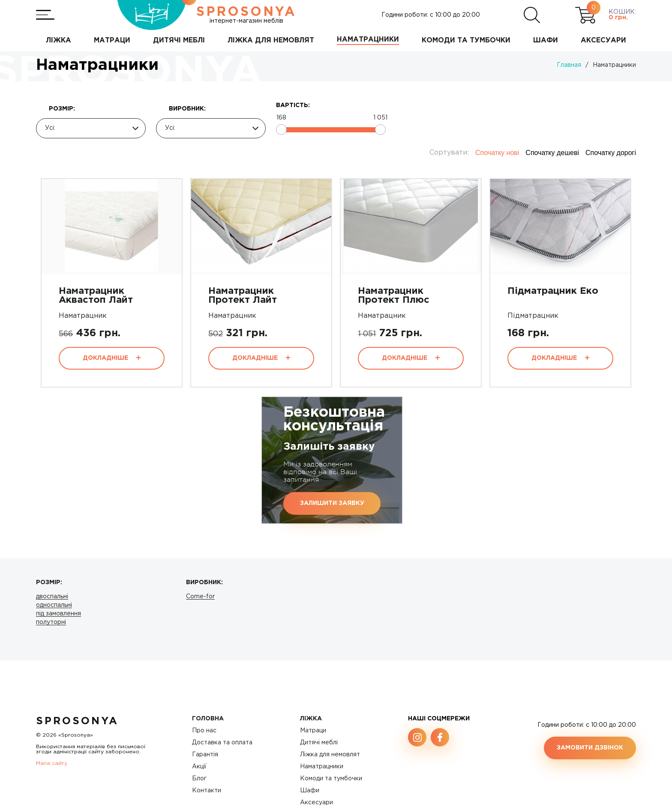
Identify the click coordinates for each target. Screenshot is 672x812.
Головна (208, 719)
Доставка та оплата (222, 743)
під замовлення (58, 614)
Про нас (204, 731)
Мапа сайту (52, 763)
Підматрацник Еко (553, 291)
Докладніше (112, 358)
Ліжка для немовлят (330, 755)
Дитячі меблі (319, 743)
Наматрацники (322, 767)
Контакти (207, 791)
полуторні (51, 622)
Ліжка (311, 719)
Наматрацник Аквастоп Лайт (96, 296)
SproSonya (77, 721)
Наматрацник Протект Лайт (243, 296)
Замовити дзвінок (590, 748)
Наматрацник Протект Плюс (394, 296)
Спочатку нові (497, 153)
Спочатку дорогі (611, 153)
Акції (199, 767)
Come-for (200, 597)
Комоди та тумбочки (331, 779)
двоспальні (52, 597)
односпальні (54, 605)
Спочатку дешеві (552, 153)
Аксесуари (316, 803)
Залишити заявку (332, 503)
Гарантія (205, 755)
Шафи (310, 791)
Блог (199, 779)
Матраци (313, 731)
